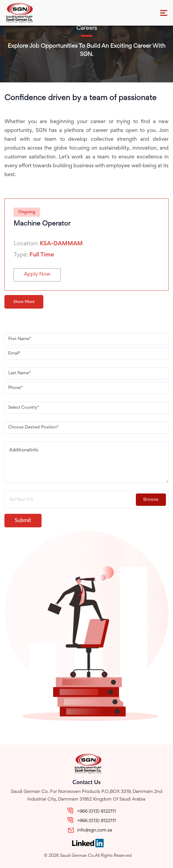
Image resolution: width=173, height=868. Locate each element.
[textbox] (83, 408)
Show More (24, 302)
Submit (23, 521)
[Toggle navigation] (164, 13)
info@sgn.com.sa (95, 830)
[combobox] (86, 408)
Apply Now (37, 274)
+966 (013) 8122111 (97, 811)
